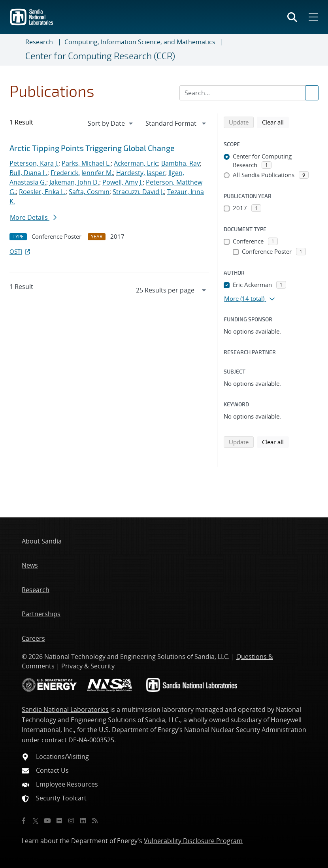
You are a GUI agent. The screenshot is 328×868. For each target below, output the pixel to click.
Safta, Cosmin (89, 192)
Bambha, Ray (181, 163)
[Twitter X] (36, 821)
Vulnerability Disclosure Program (193, 841)
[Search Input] (249, 93)
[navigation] (111, 123)
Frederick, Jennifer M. (82, 173)
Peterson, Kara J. (34, 163)
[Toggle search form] (292, 17)
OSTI (21, 251)
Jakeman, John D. (74, 182)
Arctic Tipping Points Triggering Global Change (92, 148)
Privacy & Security (88, 666)
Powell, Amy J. (123, 182)
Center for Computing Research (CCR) (100, 56)
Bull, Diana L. (28, 173)
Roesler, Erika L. (42, 192)
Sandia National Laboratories (65, 709)
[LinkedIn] (83, 821)
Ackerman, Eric (136, 163)
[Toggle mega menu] (313, 17)
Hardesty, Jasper (141, 173)
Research (39, 42)
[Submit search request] (312, 93)
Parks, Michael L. (86, 163)
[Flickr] (59, 821)
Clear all (275, 122)
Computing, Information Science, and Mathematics (140, 42)
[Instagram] (71, 821)
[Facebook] (24, 821)
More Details (33, 217)
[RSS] (95, 821)
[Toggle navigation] (16, 50)
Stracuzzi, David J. (138, 192)
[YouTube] (47, 821)
